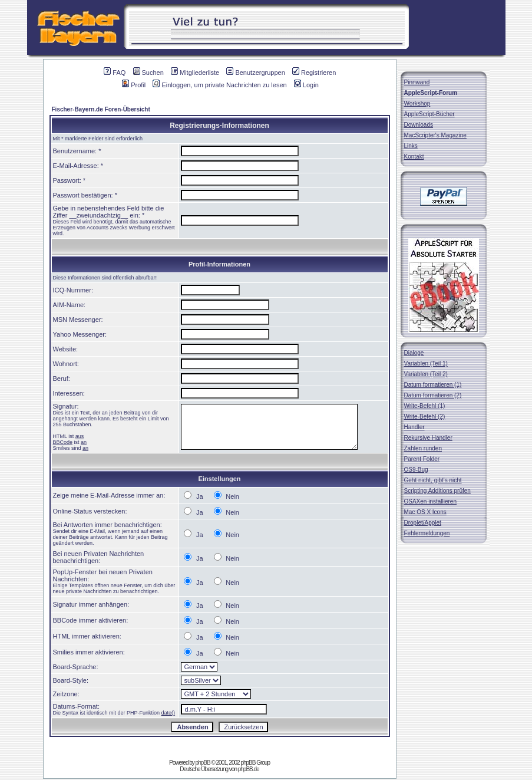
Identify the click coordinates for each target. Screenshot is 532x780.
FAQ (115, 73)
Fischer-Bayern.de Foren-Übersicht (101, 109)
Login (306, 85)
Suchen (148, 73)
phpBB (203, 763)
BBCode (63, 442)
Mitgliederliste (195, 73)
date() (168, 713)
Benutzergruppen (255, 73)
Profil (134, 85)
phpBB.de (249, 769)
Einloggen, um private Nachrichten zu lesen (219, 85)
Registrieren (314, 73)
